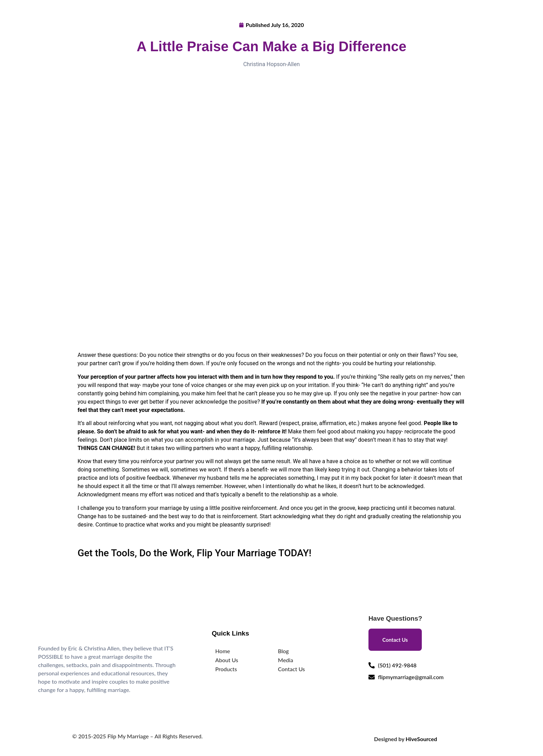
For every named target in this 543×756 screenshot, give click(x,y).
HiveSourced (421, 739)
